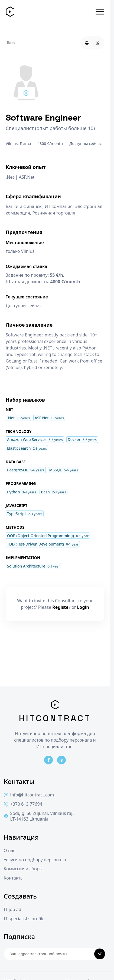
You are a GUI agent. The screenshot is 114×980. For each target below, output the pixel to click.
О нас (10, 851)
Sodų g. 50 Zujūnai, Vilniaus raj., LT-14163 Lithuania (39, 816)
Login (83, 607)
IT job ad (13, 910)
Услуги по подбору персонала (35, 860)
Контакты (14, 878)
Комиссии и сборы (23, 869)
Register (61, 607)
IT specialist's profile (24, 919)
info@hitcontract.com (29, 795)
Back (11, 43)
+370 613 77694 (23, 804)
